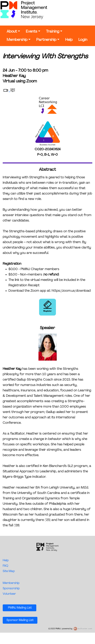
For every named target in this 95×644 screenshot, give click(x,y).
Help (69, 40)
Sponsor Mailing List (20, 620)
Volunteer (9, 594)
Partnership (46, 40)
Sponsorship (11, 589)
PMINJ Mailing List (20, 608)
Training (53, 32)
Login (83, 40)
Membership (17, 40)
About (12, 32)
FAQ (5, 566)
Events (32, 32)
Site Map (9, 571)
